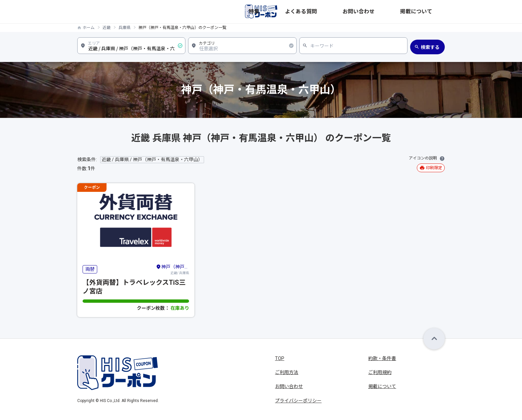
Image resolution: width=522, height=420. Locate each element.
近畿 (107, 28)
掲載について (431, 12)
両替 (90, 269)
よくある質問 (359, 12)
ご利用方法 (287, 372)
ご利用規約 (380, 372)
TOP (280, 358)
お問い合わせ (395, 12)
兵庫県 (125, 28)
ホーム (89, 28)
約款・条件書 (382, 358)
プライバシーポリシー (298, 401)
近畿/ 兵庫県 (172, 269)
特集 (332, 12)
